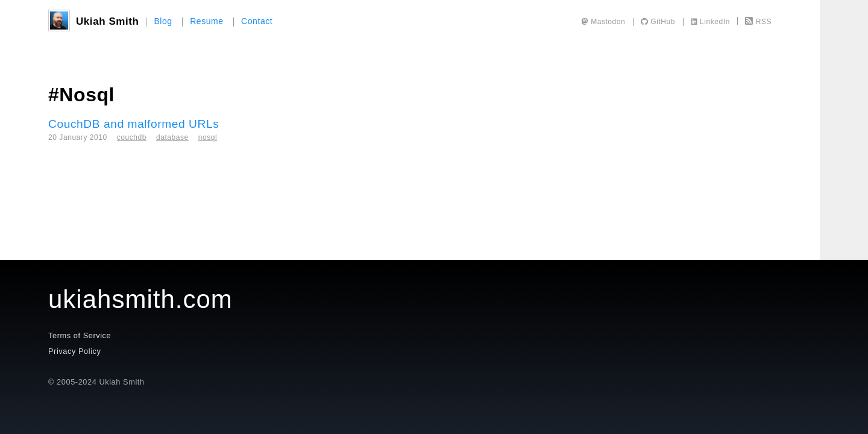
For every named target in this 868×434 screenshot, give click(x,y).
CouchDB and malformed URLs (134, 124)
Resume (207, 21)
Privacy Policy (74, 351)
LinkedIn (710, 22)
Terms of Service (80, 335)
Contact (257, 21)
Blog (163, 21)
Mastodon (604, 22)
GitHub (658, 22)
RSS (758, 22)
